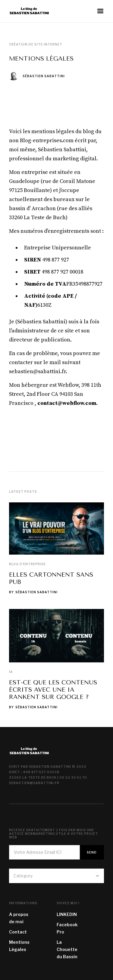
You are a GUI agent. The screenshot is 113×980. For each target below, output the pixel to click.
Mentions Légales (19, 946)
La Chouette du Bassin (67, 949)
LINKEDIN (67, 914)
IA (11, 672)
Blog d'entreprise (27, 564)
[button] (100, 11)
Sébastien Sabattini (44, 76)
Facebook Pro (67, 928)
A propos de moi (19, 918)
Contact (18, 932)
